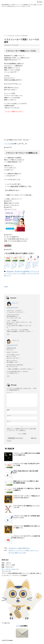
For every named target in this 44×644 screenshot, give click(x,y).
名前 (8, 410)
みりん (14, 303)
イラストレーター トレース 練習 (16, 273)
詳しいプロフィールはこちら (10, 569)
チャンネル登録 (9, 144)
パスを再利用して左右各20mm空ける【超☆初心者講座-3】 (28, 266)
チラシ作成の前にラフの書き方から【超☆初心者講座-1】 (14, 266)
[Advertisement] (22, 21)
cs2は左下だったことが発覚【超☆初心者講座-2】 (21, 265)
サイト (8, 421)
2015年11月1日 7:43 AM (12, 345)
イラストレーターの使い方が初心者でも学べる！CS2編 (7, 266)
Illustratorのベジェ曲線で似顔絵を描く (19, 548)
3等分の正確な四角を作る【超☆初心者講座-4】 (35, 265)
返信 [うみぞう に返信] (8, 376)
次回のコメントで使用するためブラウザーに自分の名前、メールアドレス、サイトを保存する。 (22, 430)
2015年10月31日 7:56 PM (12, 308)
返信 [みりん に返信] (8, 334)
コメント (9, 393)
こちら (18, 58)
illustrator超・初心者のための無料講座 (18, 271)
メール (9, 416)
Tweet (6, 287)
